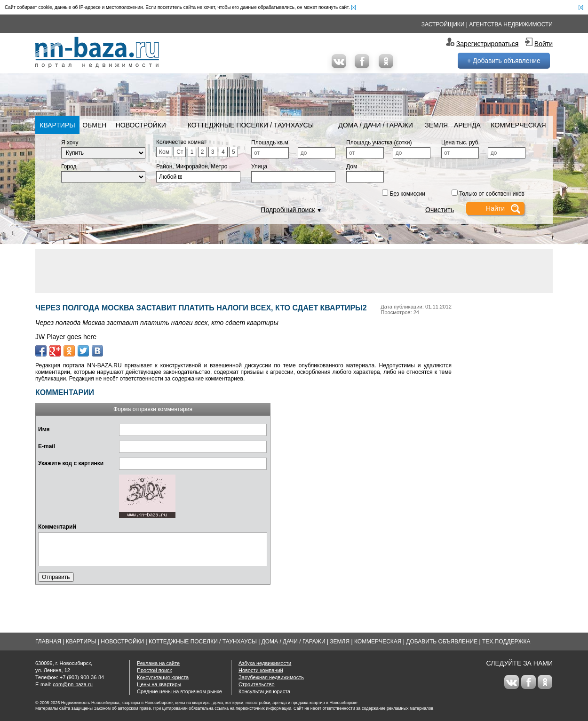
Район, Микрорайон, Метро (192, 166)
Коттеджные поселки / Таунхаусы (251, 125)
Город (69, 166)
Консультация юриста (163, 677)
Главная (48, 642)
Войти (544, 44)
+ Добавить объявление (504, 61)
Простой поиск (154, 670)
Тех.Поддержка (506, 642)
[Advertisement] (294, 270)
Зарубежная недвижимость (271, 677)
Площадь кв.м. (270, 143)
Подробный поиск (288, 210)
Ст (180, 152)
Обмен (94, 125)
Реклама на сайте (158, 663)
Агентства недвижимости (511, 24)
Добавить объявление (442, 642)
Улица (259, 166)
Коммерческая (518, 125)
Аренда (467, 125)
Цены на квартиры (159, 684)
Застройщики (443, 24)
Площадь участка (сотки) (379, 143)
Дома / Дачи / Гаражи (376, 125)
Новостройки (141, 125)
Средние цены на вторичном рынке (179, 691)
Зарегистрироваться (487, 44)
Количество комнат (181, 142)
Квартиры (57, 125)
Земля (436, 125)
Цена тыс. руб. (461, 143)
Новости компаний (261, 670)
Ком (164, 152)
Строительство (257, 684)
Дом (352, 166)
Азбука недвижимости (265, 663)
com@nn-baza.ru (73, 684)
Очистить (440, 210)
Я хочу (70, 143)
